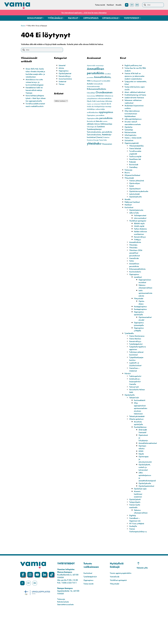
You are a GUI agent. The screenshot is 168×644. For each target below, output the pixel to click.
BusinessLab (134, 172)
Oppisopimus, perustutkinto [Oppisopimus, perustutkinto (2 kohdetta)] (96, 115)
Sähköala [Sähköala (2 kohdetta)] (97, 124)
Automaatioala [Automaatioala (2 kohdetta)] (98, 84)
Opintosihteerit (135, 197)
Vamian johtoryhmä (138, 189)
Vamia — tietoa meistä (134, 146)
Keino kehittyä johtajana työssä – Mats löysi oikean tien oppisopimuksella (37, 98)
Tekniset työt (134, 406)
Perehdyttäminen (141, 448)
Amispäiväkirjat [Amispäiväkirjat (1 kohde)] (100, 66)
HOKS (141, 475)
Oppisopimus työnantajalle (140, 340)
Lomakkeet (138, 293)
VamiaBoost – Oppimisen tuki (136, 549)
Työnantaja (129, 138)
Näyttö (142, 478)
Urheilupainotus (131, 143)
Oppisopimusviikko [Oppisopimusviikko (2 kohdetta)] (93, 118)
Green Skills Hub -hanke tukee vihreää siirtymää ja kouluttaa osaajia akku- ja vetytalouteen (37, 73)
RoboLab (133, 170)
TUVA (132, 277)
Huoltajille (134, 556)
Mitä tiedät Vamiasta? (143, 454)
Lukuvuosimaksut (141, 226)
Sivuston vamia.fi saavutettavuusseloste (134, 131)
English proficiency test (134, 65)
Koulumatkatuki (141, 419)
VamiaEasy (134, 175)
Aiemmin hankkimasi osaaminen (139, 523)
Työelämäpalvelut (137, 360)
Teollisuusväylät (136, 164)
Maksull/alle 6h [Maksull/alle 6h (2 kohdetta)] (106, 104)
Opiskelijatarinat (66, 73)
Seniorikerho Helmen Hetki (135, 410)
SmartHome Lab (136, 167)
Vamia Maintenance (138, 352)
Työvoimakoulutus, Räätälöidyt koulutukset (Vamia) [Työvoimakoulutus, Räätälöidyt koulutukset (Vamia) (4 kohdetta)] (99, 136)
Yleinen (62, 84)
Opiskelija (129, 135)
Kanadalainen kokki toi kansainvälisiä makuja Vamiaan (36, 90)
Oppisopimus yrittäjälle (140, 345)
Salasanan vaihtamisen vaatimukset (134, 109)
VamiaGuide (135, 274)
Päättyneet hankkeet (133, 210)
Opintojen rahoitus (143, 471)
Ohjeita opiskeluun (137, 440)
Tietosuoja (129, 178)
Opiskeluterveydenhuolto (140, 199)
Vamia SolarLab (136, 156)
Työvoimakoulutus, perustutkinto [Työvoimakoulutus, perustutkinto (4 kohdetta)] (100, 132)
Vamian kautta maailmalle (135, 535)
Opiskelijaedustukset (147, 513)
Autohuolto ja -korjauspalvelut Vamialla (136, 400)
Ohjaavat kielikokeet (133, 183)
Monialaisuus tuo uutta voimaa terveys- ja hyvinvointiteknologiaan (36, 82)
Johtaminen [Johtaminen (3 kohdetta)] (100, 96)
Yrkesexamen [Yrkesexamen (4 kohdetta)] (107, 144)
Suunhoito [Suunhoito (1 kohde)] (105, 121)
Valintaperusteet (141, 223)
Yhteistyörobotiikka (137, 154)
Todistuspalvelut (136, 395)
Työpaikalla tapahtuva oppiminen (134, 365)
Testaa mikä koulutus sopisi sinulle (133, 91)
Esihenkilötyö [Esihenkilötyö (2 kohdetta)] (91, 93)
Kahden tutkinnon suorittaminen (140, 247)
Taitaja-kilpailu (136, 531)
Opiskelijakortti (136, 529)
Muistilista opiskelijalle (139, 444)
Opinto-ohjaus (135, 191)
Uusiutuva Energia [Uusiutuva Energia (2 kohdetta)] (93, 140)
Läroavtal (63, 65)
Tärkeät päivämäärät (135, 436)
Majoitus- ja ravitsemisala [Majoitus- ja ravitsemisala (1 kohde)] (93, 104)
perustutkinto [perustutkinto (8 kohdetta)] (106, 118)
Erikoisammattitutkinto (138, 285)
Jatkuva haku (135, 221)
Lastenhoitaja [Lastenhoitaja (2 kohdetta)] (100, 101)
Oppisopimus (64, 71)
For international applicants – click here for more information (84, 13)
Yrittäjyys (138, 255)
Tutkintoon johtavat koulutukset (137, 372)
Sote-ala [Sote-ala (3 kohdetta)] (99, 121)
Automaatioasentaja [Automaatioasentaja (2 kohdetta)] (93, 86)
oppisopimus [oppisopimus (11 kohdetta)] (106, 112)
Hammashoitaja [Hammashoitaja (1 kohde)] (91, 96)
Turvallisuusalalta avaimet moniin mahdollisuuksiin (37, 105)
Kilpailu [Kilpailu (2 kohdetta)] (89, 101)
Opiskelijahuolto (136, 205)
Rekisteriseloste (131, 140)
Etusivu (23, 26)
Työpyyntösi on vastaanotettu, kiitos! (133, 85)
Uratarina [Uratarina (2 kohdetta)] (106, 137)
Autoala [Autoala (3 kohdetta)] (90, 84)
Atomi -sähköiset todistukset (132, 96)
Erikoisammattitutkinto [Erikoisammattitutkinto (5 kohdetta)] (96, 89)
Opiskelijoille (130, 414)
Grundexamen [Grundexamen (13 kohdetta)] (104, 92)
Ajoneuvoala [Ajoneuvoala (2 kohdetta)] (91, 66)
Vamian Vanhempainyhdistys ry (138, 561)
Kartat (132, 194)
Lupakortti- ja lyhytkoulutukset (136, 383)
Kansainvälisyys (65, 76)
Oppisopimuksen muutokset (146, 297)
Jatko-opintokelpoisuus (134, 127)
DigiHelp (133, 545)
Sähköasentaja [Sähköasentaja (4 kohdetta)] (106, 124)
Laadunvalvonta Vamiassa (136, 105)
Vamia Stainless (136, 355)
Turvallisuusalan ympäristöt (136, 160)
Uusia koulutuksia (66, 79)
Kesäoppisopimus (141, 322)
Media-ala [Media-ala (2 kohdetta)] (90, 107)
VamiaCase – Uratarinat (135, 388)
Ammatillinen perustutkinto (135, 281)
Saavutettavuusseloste (66, 636)
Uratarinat (63, 81)
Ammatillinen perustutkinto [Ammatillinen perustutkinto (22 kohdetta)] (95, 71)
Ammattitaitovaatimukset (149, 467)
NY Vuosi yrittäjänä (137, 553)
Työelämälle (130, 349)
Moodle (128, 207)
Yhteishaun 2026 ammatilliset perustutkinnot (136, 269)
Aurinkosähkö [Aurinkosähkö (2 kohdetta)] (106, 81)
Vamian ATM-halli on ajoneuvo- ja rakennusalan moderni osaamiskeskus (134, 77)
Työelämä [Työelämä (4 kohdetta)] (101, 126)
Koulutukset (129, 215)
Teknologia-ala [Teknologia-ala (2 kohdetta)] (92, 127)
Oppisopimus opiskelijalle (140, 329)
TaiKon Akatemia (138, 241)
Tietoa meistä (89, 616)
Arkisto (62, 68)
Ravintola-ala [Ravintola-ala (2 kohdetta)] (91, 121)
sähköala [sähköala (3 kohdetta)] (90, 124)
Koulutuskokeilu (136, 288)
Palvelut (128, 392)
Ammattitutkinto (136, 258)
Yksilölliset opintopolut (134, 230)
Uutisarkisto (129, 148)
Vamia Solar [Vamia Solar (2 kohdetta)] (103, 140)
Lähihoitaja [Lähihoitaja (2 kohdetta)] (108, 101)
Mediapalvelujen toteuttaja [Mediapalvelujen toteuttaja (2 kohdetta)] (103, 107)
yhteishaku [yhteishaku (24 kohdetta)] (94, 143)
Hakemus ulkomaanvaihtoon (147, 302)
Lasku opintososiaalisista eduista (146, 309)
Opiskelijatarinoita (137, 218)
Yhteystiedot (130, 186)
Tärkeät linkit (135, 416)
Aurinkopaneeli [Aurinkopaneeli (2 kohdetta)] (96, 81)
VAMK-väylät (140, 237)
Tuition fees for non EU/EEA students (133, 69)
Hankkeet (129, 213)
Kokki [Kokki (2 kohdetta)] (94, 101)
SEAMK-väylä (140, 234)
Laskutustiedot (135, 202)
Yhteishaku (134, 261)
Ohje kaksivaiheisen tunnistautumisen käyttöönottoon (133, 122)
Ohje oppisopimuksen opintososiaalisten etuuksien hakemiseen (141, 427)
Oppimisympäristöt (133, 151)
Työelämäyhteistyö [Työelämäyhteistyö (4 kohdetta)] (94, 129)
